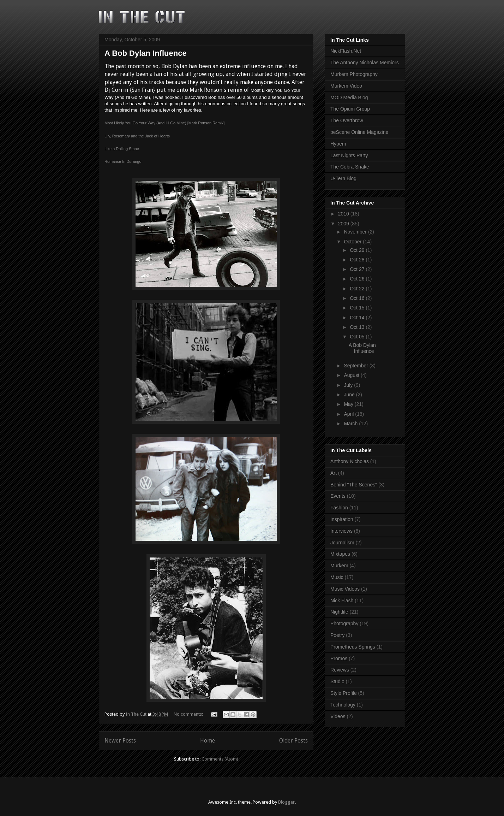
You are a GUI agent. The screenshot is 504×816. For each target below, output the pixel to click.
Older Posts (293, 741)
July (349, 385)
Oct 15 (358, 308)
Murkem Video (346, 86)
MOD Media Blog (349, 97)
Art (334, 473)
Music (337, 577)
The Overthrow (347, 120)
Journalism (342, 543)
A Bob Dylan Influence (146, 53)
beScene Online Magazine (359, 132)
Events (338, 496)
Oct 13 (358, 327)
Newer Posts (120, 741)
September (356, 366)
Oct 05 (358, 337)
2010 (344, 214)
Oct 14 (358, 318)
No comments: (189, 714)
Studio (337, 681)
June (350, 395)
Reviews (340, 670)
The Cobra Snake (350, 167)
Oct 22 (358, 289)
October (353, 242)
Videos (338, 716)
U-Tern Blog (343, 178)
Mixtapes (340, 554)
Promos (339, 658)
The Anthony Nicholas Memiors (365, 63)
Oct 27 (358, 269)
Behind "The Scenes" (354, 485)
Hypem (338, 144)
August (352, 375)
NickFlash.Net (346, 51)
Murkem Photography (354, 74)
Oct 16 (358, 298)
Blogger (286, 802)
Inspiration (342, 519)
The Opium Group (350, 109)
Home (208, 741)
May (349, 404)
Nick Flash (342, 601)
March (351, 424)
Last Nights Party (349, 155)
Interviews (341, 531)
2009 (344, 224)
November (356, 232)
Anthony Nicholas (350, 461)
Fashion (339, 508)
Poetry (337, 635)
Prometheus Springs (353, 647)
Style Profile (344, 693)
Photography (344, 623)
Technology (343, 705)
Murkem (339, 566)
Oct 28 (358, 260)
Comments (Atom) (220, 759)
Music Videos (345, 589)
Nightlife (339, 612)
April (349, 414)
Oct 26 (358, 279)
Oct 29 (358, 250)
